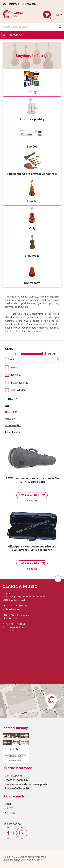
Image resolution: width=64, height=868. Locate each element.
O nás (8, 804)
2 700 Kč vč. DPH (29, 495)
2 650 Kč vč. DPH (29, 564)
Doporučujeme (20, 383)
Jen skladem (19, 390)
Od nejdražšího (13, 432)
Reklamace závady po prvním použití (27, 784)
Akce (14, 367)
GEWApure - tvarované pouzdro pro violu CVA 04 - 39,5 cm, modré (32, 548)
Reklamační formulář (17, 789)
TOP (7, 405)
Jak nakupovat (13, 776)
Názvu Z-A (10, 419)
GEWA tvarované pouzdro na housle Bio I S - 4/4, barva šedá (32, 480)
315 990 (52, 354)
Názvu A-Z (11, 412)
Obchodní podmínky (17, 780)
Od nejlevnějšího (13, 425)
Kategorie (16, 35)
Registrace (13, 4)
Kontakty (10, 813)
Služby (9, 808)
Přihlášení (31, 4)
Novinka (16, 375)
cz (58, 15)
